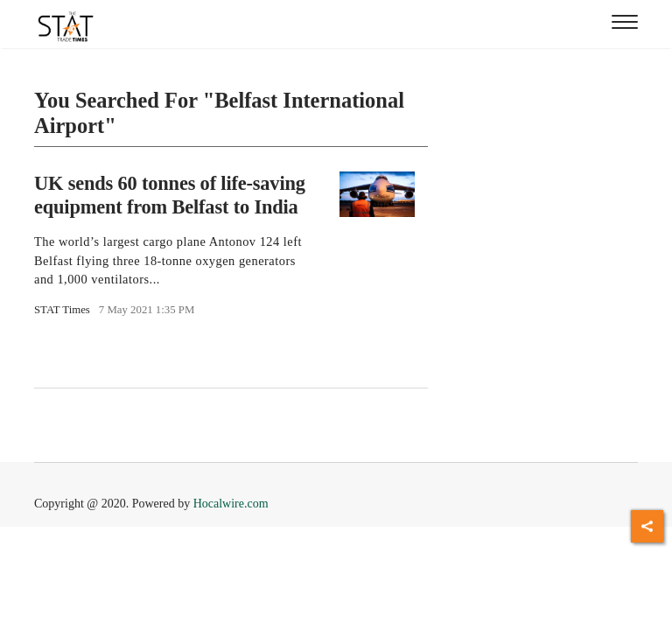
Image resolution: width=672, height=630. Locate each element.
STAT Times (62, 310)
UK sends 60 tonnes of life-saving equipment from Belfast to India (170, 195)
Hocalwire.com (231, 504)
